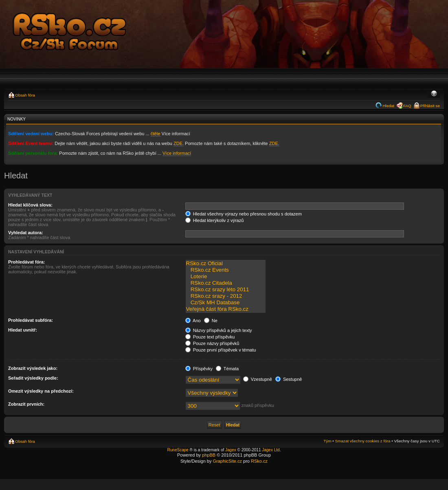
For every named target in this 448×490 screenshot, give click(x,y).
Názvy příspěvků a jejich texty (219, 330)
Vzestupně (258, 379)
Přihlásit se (430, 106)
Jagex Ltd (271, 450)
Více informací (177, 153)
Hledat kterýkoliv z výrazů (215, 220)
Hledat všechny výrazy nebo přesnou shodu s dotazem (244, 214)
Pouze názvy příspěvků (212, 343)
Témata (227, 369)
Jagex (231, 450)
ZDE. (179, 143)
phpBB (209, 455)
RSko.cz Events (226, 270)
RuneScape (178, 450)
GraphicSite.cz (227, 461)
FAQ (407, 106)
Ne (211, 321)
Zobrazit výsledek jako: (33, 368)
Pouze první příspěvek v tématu (221, 350)
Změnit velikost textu (434, 94)
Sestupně (289, 379)
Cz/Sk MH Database (226, 303)
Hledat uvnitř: (23, 330)
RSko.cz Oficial (226, 264)
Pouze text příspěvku (210, 337)
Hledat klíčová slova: (30, 205)
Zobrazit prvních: (26, 404)
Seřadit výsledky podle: (33, 378)
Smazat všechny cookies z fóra (362, 441)
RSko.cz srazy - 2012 (226, 296)
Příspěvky (199, 369)
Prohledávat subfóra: (31, 320)
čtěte (156, 134)
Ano (193, 321)
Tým (327, 441)
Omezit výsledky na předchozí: (41, 391)
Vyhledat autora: (26, 233)
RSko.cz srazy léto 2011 (226, 290)
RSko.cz (259, 461)
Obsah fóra (25, 95)
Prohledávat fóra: (26, 262)
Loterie (226, 277)
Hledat (388, 106)
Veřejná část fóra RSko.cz (226, 309)
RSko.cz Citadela (226, 283)
